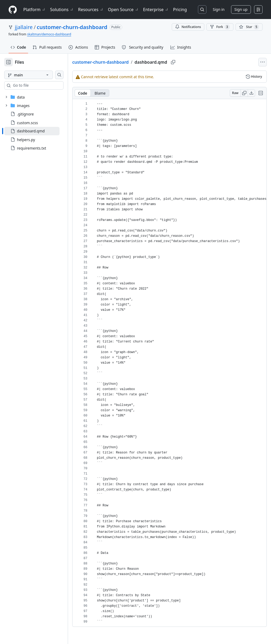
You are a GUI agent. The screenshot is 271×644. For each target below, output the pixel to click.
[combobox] (44, 85)
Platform (35, 10)
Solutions (62, 10)
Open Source (123, 10)
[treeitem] (40, 131)
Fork (220, 27)
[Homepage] (13, 10)
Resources (91, 10)
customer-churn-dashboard (72, 27)
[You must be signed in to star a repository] (249, 27)
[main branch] (37, 75)
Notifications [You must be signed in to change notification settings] (188, 27)
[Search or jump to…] (202, 10)
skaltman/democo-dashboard (49, 34)
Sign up (241, 9)
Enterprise (156, 10)
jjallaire (24, 27)
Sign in (219, 9)
